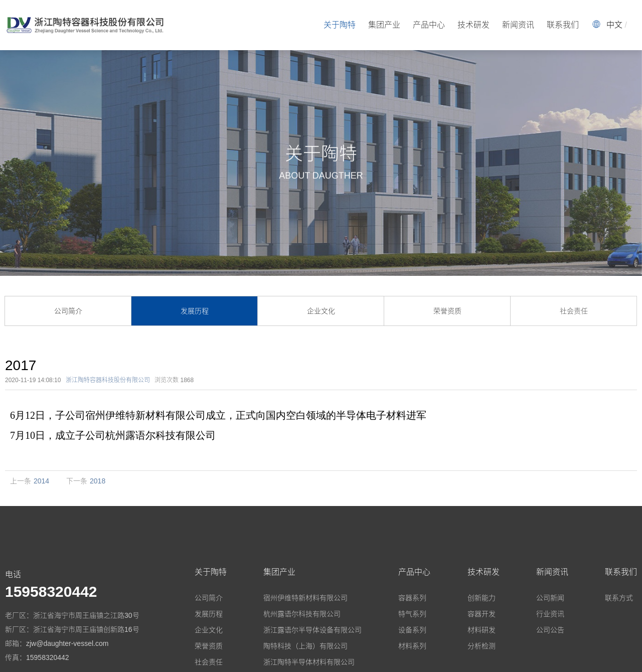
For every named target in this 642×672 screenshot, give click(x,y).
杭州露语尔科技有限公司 (302, 614)
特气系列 (412, 614)
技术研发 (473, 25)
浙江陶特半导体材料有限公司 (309, 662)
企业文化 (321, 311)
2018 (98, 481)
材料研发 (481, 630)
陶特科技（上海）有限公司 (305, 646)
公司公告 (550, 630)
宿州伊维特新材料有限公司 (305, 598)
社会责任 (574, 311)
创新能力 (481, 598)
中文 (614, 25)
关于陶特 (340, 25)
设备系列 (412, 630)
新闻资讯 (518, 25)
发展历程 (195, 311)
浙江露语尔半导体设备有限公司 (312, 630)
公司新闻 (550, 598)
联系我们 (563, 25)
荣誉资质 (447, 311)
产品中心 (429, 25)
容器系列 (412, 598)
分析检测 (481, 646)
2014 (41, 481)
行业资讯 (550, 614)
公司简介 (68, 311)
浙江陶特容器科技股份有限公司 (108, 380)
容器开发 (481, 614)
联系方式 (619, 598)
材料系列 (412, 646)
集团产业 (384, 25)
